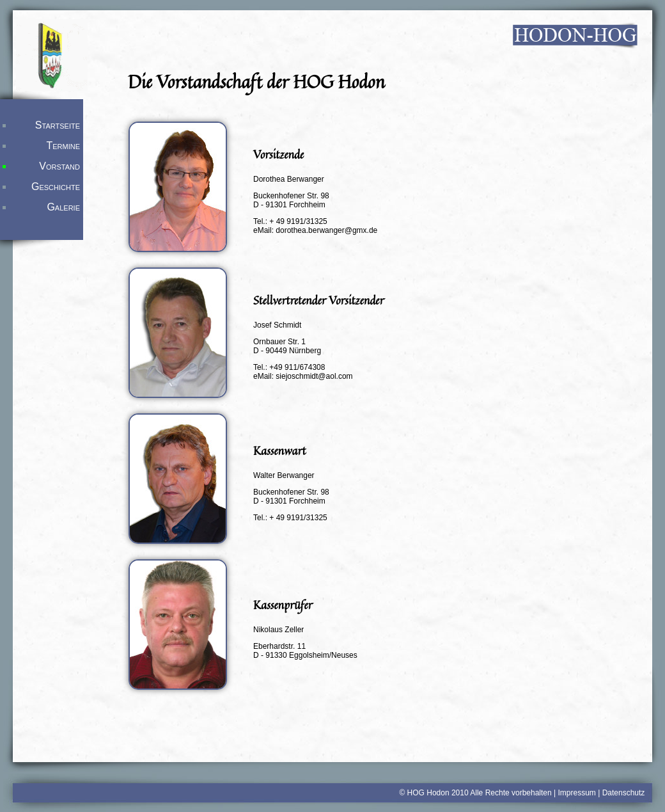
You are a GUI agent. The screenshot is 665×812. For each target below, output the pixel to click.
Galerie (63, 207)
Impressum (576, 793)
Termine (63, 146)
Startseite (58, 125)
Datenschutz (624, 793)
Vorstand (59, 166)
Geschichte (56, 187)
